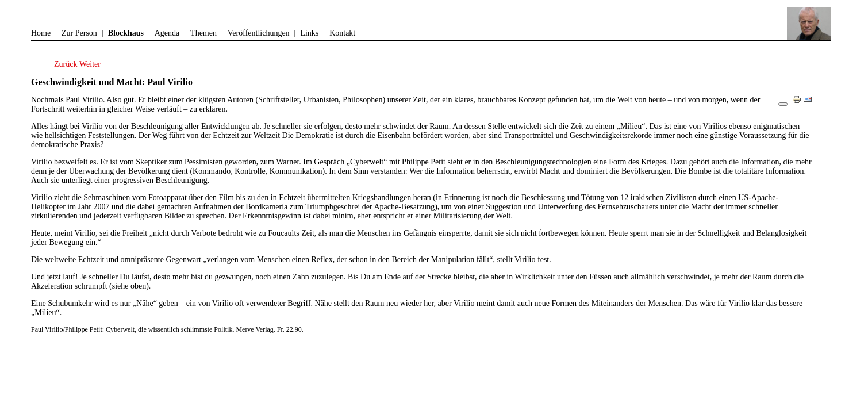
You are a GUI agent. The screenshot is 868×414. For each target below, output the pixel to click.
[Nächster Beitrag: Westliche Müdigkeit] (90, 64)
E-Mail (811, 104)
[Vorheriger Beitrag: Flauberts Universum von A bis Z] (67, 64)
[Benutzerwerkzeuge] (783, 104)
